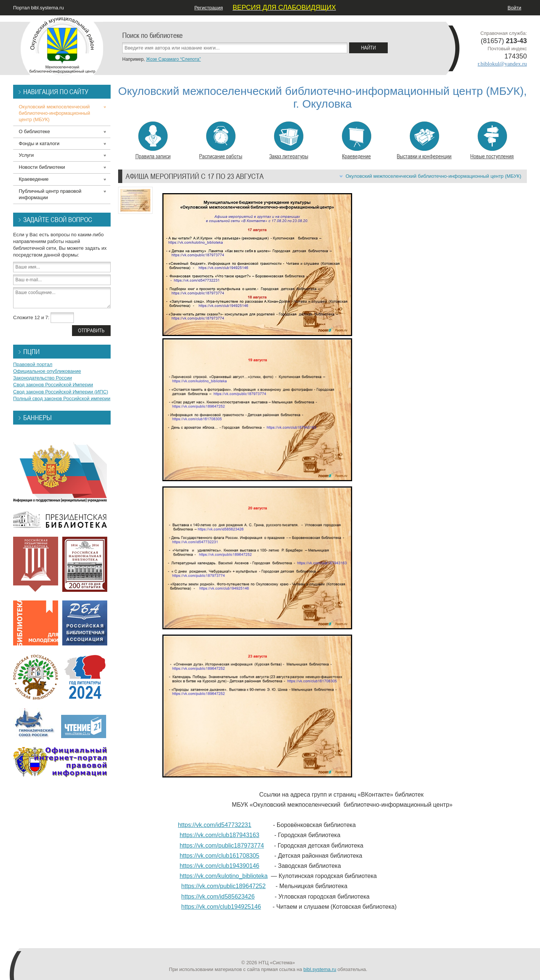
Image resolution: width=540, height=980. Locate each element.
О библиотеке (34, 131)
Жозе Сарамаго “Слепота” (173, 59)
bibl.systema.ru (320, 969)
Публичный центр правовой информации (50, 194)
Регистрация (208, 8)
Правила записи (153, 141)
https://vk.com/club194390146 (220, 866)
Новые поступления (492, 141)
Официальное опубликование (47, 371)
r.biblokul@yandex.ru (502, 64)
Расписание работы (221, 141)
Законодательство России (43, 378)
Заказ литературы (289, 141)
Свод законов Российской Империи (53, 385)
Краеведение (356, 141)
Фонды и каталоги (39, 143)
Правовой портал (33, 364)
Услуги (26, 155)
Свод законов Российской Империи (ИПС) (61, 392)
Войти (514, 8)
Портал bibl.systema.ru (38, 8)
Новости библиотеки (42, 167)
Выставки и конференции (424, 141)
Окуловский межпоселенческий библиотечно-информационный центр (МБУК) (433, 176)
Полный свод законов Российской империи (62, 398)
